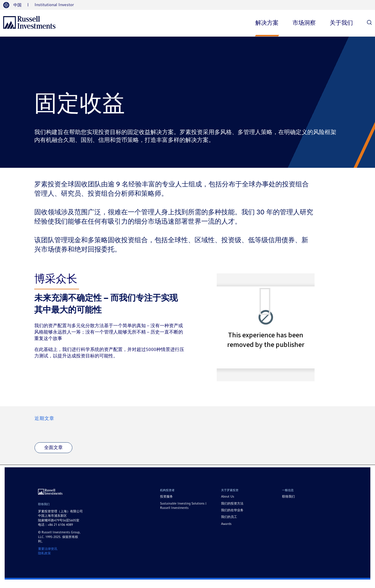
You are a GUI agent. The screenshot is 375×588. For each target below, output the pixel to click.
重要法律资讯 (48, 549)
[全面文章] (53, 448)
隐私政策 (44, 553)
